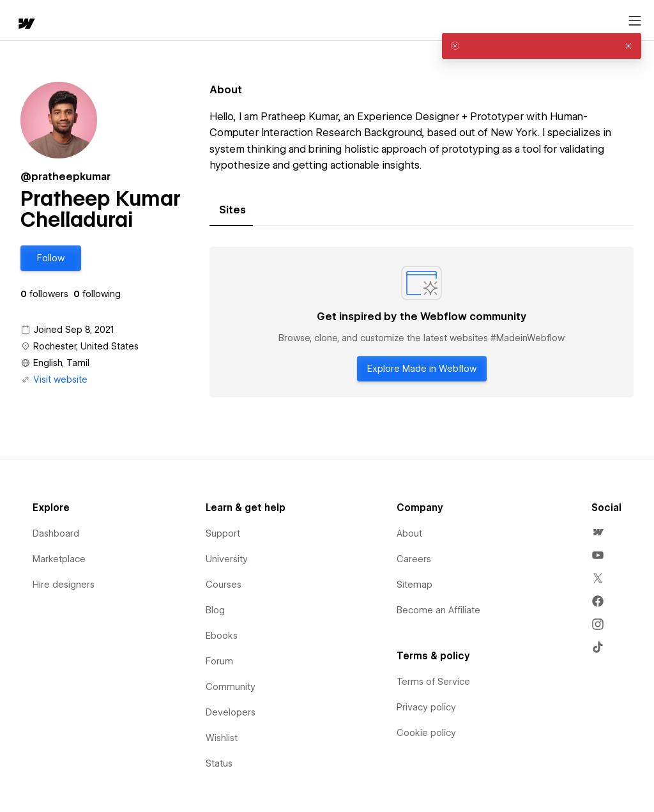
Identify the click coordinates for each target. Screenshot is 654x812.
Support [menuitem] (223, 533)
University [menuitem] (227, 559)
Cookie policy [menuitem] (426, 733)
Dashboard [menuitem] (56, 533)
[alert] (542, 46)
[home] (26, 25)
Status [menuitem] (219, 763)
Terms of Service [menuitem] (433, 682)
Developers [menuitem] (231, 712)
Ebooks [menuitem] (222, 636)
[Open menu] (635, 21)
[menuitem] (598, 532)
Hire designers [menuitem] (64, 585)
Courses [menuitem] (224, 585)
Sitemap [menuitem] (414, 585)
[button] (51, 258)
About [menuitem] (409, 533)
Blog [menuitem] (215, 610)
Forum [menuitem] (219, 661)
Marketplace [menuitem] (59, 559)
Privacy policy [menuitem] (426, 707)
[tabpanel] (422, 322)
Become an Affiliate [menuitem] (438, 610)
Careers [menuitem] (414, 559)
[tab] (232, 210)
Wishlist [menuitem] (222, 738)
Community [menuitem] (231, 687)
